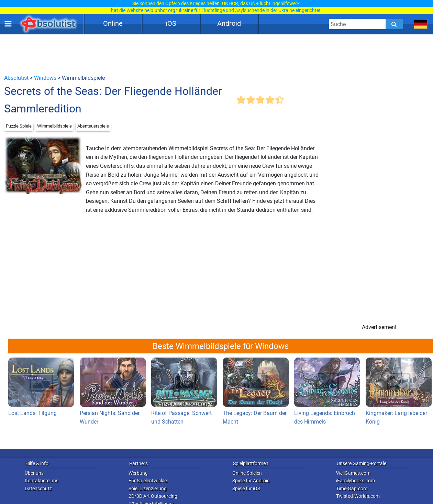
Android (229, 23)
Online (113, 23)
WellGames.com (353, 473)
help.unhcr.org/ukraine (169, 10)
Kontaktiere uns (42, 481)
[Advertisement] (216, 54)
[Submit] (394, 24)
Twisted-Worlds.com (358, 496)
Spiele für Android (251, 481)
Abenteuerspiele (93, 126)
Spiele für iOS (246, 489)
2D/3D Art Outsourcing (153, 496)
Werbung (138, 473)
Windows (45, 78)
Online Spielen (247, 473)
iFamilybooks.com (356, 481)
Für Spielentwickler (148, 481)
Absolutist (16, 78)
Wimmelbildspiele (54, 126)
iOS (171, 23)
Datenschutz (38, 489)
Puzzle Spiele (19, 126)
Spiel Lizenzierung (148, 489)
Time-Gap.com (352, 489)
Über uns (34, 473)
